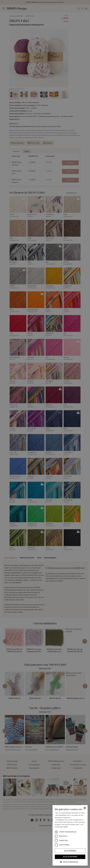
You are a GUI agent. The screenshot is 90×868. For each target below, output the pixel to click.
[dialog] (70, 835)
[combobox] (85, 808)
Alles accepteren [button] (70, 857)
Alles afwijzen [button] (70, 851)
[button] (70, 862)
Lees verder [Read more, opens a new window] (64, 827)
